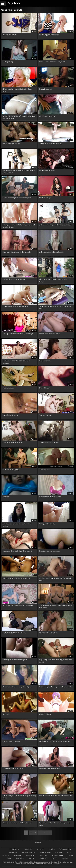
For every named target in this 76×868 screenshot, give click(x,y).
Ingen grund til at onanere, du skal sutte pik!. (17, 252)
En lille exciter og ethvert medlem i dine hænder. (55, 741)
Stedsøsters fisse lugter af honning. (50, 143)
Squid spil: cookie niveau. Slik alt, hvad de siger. (18, 334)
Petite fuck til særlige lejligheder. (50, 768)
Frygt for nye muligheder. (47, 170)
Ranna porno (13, 852)
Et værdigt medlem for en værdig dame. (15, 660)
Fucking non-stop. (8, 388)
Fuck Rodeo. (7, 497)
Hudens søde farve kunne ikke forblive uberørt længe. (17, 90)
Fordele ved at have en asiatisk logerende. (53, 62)
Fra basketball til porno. (10, 415)
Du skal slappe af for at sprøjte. (49, 35)
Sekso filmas (17, 855)
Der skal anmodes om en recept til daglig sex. (17, 687)
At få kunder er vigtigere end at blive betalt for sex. (56, 225)
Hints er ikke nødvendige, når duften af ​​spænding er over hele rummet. (19, 117)
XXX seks (54, 858)
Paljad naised (43, 858)
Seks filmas (14, 3)
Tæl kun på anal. (45, 470)
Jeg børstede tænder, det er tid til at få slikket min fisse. (55, 308)
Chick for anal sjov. (46, 198)
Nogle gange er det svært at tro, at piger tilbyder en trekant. (56, 661)
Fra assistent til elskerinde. (48, 116)
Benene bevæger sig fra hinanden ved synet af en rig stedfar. (19, 797)
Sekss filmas (39, 864)
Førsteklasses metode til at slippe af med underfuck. (56, 796)
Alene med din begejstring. (11, 470)
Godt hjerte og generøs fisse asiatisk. (14, 633)
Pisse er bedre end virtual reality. (50, 334)
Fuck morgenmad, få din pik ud (13, 442)
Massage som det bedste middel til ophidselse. (17, 823)
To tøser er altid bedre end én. (49, 442)
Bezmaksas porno (45, 852)
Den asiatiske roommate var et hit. (50, 497)
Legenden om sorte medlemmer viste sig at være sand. (55, 824)
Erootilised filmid (65, 849)
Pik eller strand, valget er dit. (49, 633)
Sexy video (52, 849)
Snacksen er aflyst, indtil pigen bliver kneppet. (17, 551)
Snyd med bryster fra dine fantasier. (14, 279)
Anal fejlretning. (8, 62)
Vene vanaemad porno (29, 852)
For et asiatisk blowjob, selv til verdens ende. (17, 578)
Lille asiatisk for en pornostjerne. (13, 768)
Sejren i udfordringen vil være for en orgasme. (17, 198)
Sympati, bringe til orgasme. (12, 741)
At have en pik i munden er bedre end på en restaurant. (16, 362)
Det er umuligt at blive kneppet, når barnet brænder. (56, 687)
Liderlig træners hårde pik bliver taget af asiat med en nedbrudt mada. (19, 226)
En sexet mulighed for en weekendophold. (16, 306)
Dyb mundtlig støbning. (10, 35)
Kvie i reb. (6, 714)
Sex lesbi (31, 858)
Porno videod (30, 855)
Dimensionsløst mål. (46, 89)
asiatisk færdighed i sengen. (11, 143)
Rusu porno (59, 852)
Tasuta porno (43, 855)
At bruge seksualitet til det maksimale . (52, 252)
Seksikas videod (14, 849)
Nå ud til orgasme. (45, 361)
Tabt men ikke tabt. (45, 415)
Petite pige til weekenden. (48, 524)
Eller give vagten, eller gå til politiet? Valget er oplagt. (54, 280)
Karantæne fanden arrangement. (50, 551)
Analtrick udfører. (45, 714)
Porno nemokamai (58, 855)
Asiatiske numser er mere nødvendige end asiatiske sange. (56, 579)
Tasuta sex (40, 849)
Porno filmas (28, 849)
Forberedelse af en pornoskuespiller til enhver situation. (17, 525)
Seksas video (20, 858)
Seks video (65, 858)
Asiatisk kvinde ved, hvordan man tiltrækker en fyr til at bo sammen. (19, 172)
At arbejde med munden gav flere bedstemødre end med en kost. (56, 607)
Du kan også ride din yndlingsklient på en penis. (18, 605)
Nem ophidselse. (45, 388)
